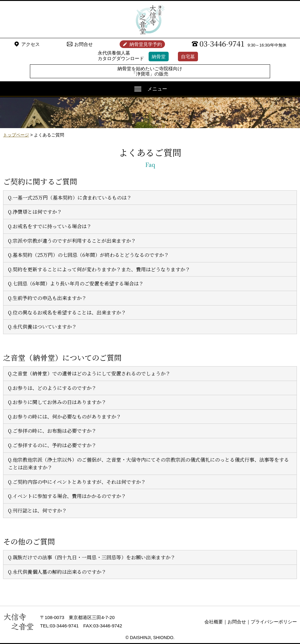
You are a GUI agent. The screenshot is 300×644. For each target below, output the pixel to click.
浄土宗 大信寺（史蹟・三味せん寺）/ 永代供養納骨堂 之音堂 (150, 19)
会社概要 (214, 622)
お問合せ (84, 44)
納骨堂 (159, 57)
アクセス (31, 44)
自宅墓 (188, 57)
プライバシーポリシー (274, 622)
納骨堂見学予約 (146, 44)
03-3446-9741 (222, 43)
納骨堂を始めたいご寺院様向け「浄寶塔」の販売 (150, 71)
